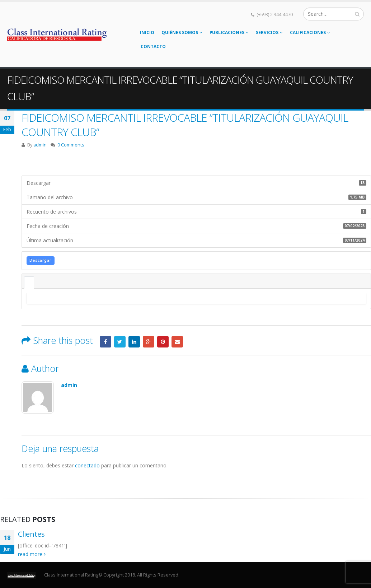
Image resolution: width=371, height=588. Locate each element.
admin (40, 145)
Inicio (147, 32)
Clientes (31, 534)
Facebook (105, 342)
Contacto (153, 46)
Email (177, 342)
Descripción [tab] (29, 283)
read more (32, 554)
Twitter (120, 342)
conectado (87, 465)
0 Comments (71, 145)
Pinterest (163, 342)
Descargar (40, 260)
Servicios (267, 32)
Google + (149, 342)
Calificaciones (308, 32)
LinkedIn (134, 342)
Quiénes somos (180, 32)
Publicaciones (227, 32)
